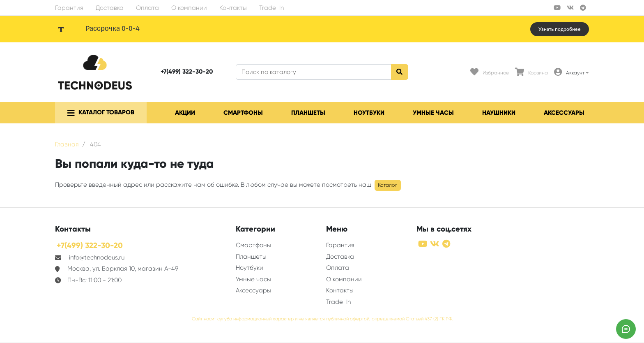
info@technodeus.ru (97, 257)
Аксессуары (564, 113)
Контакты (233, 8)
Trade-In (271, 8)
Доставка (110, 8)
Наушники (499, 113)
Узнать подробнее (560, 29)
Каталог (388, 185)
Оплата (147, 8)
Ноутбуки (369, 113)
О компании (189, 8)
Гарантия (69, 8)
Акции (185, 113)
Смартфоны (243, 113)
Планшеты (308, 113)
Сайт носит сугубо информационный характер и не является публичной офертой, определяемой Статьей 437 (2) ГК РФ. (322, 319)
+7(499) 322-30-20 (187, 72)
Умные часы (433, 113)
